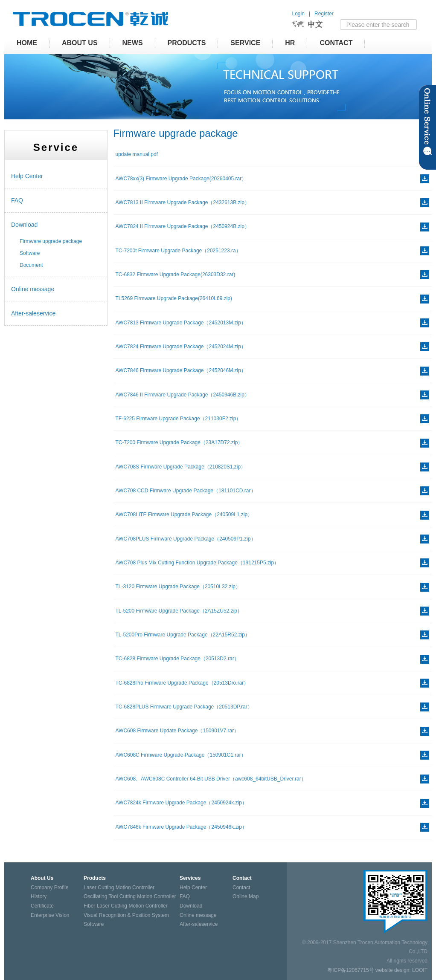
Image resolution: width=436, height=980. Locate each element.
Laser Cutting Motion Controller (119, 887)
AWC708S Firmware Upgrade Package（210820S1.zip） (181, 467)
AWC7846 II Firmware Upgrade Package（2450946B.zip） (183, 395)
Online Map (246, 896)
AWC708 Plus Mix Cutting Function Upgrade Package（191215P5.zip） (198, 563)
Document (31, 265)
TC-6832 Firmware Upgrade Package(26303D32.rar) (176, 275)
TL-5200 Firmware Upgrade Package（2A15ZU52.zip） (179, 611)
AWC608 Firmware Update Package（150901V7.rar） (177, 731)
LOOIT (420, 970)
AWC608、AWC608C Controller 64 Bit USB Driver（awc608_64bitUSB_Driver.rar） (211, 779)
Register (324, 14)
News (133, 43)
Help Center (27, 176)
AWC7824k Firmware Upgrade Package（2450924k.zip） (181, 803)
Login (298, 14)
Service (245, 43)
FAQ (17, 200)
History (39, 896)
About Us (80, 43)
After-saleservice (33, 313)
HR (290, 43)
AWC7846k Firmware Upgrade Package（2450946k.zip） (181, 827)
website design (392, 970)
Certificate (42, 906)
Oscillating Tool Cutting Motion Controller (130, 896)
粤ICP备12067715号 (350, 970)
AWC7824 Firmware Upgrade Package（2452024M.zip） (181, 347)
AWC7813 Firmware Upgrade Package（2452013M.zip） (181, 323)
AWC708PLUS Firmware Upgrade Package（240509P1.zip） (186, 539)
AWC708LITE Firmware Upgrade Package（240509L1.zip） (184, 515)
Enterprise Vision (50, 915)
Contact (336, 43)
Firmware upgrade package (51, 241)
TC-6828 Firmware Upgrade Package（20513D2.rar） (177, 659)
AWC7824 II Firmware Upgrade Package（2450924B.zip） (183, 226)
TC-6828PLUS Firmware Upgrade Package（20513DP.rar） (184, 707)
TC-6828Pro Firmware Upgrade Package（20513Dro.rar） (182, 683)
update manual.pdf (137, 154)
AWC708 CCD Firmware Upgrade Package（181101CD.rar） (186, 491)
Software (30, 253)
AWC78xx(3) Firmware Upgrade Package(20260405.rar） (181, 179)
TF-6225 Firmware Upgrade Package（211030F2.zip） (179, 419)
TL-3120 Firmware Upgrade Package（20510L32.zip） (178, 587)
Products (187, 43)
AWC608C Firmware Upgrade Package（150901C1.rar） (181, 755)
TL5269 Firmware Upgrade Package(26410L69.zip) (174, 298)
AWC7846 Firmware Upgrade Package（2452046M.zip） (181, 370)
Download (24, 225)
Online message (33, 289)
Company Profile (50, 887)
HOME (27, 43)
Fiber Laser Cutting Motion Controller (126, 906)
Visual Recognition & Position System (126, 915)
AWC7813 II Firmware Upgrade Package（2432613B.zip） (183, 202)
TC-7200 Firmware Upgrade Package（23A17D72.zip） (179, 442)
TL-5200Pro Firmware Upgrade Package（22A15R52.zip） (183, 635)
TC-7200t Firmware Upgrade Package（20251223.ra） (178, 251)
